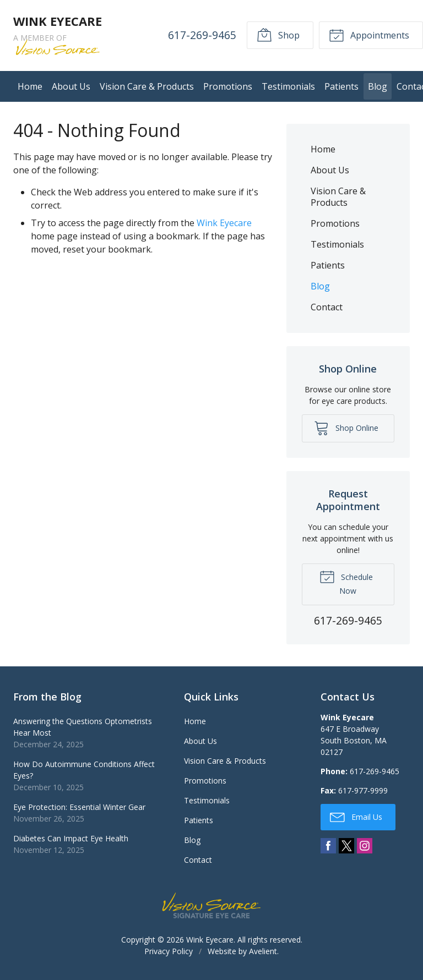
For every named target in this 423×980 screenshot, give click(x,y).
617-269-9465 (202, 35)
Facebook (328, 846)
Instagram (365, 846)
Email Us (356, 817)
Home (30, 86)
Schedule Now (346, 582)
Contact (327, 307)
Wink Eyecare (224, 223)
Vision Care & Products (147, 86)
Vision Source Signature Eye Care (211, 905)
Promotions (228, 86)
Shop (278, 35)
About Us (71, 86)
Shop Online (346, 428)
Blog (378, 86)
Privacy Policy (169, 951)
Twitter (346, 846)
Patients (341, 86)
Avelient (263, 951)
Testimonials (288, 86)
